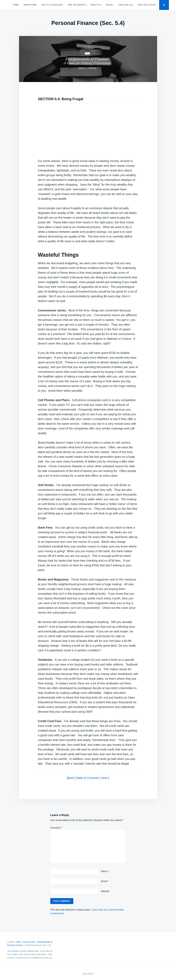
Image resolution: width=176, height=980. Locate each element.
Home (16, 5)
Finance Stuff (29, 942)
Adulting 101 (126, 5)
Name (105, 871)
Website (105, 891)
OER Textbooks (77, 5)
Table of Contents (87, 778)
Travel (110, 5)
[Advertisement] (88, 128)
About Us (96, 5)
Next (104, 778)
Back (71, 778)
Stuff (18, 942)
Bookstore (30, 5)
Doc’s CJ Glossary (52, 5)
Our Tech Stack (147, 5)
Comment (56, 828)
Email (105, 881)
